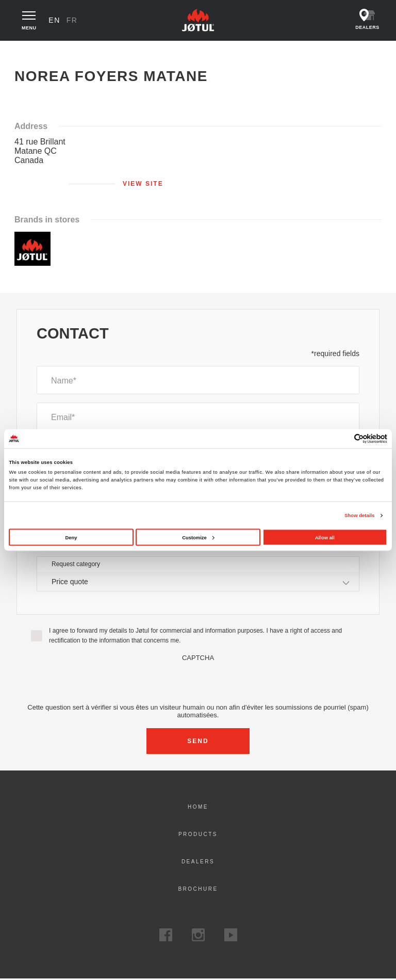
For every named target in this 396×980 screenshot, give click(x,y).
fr (73, 21)
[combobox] (198, 582)
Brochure (198, 890)
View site (143, 184)
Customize (198, 537)
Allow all (325, 537)
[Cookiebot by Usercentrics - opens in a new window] (342, 438)
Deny (71, 537)
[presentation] (198, 683)
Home (25, 51)
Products (198, 835)
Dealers (198, 863)
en (55, 21)
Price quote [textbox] (70, 582)
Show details (359, 516)
